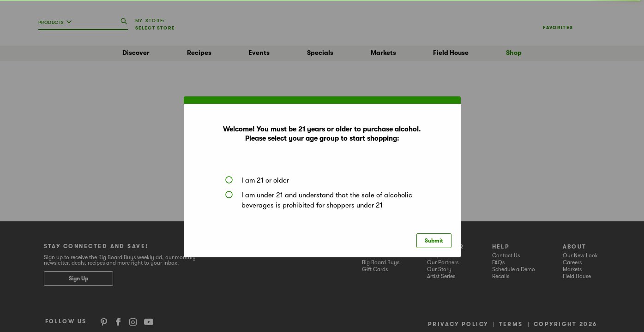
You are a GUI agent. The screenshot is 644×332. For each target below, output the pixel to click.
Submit (434, 241)
